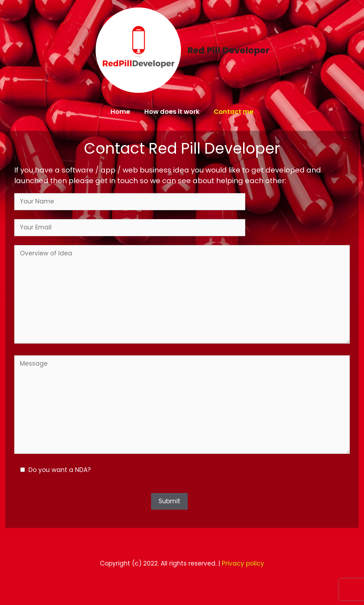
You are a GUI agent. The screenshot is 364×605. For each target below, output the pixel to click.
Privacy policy (243, 563)
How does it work (172, 112)
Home (120, 112)
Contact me (234, 112)
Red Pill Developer (228, 50)
